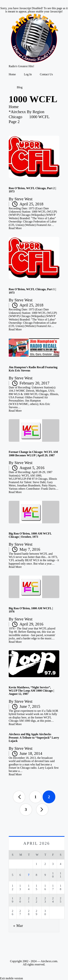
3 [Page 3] (26, 809)
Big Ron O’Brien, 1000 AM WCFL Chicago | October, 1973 (30, 535)
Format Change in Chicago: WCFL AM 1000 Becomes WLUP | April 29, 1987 (33, 454)
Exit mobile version (11, 978)
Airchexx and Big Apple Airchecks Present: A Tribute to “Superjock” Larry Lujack (34, 738)
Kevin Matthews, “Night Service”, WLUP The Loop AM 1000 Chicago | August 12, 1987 (31, 691)
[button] (19, 797)
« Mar (18, 926)
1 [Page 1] (35, 797)
